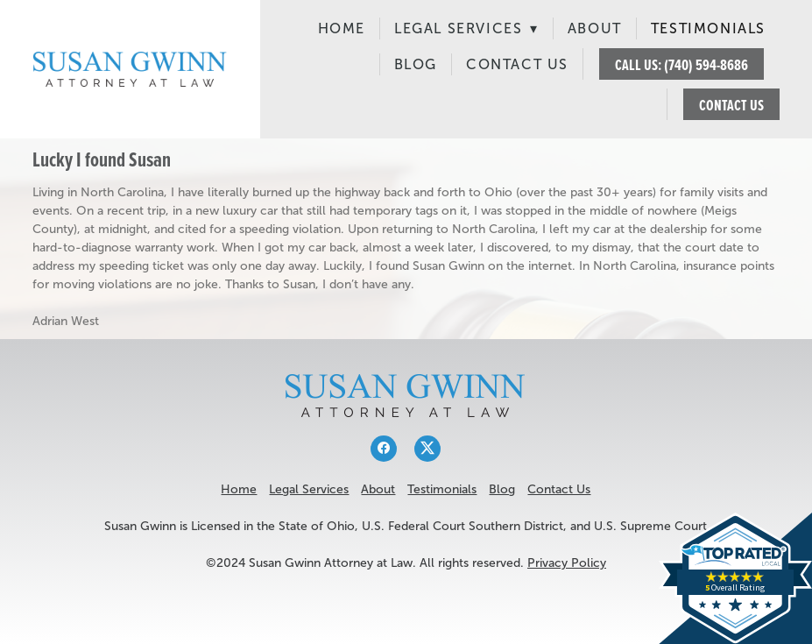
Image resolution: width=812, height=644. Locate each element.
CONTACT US (731, 105)
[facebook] (384, 449)
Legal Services (466, 28)
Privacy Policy (567, 563)
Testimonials (708, 28)
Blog (416, 64)
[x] (427, 449)
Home (342, 28)
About (595, 28)
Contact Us (517, 64)
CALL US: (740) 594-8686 (681, 64)
